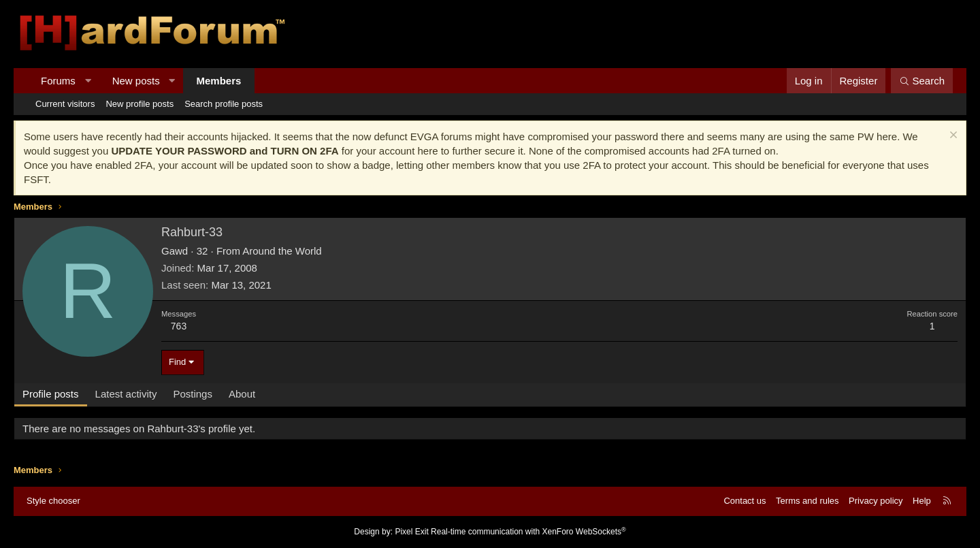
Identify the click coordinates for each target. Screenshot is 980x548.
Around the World (282, 251)
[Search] (922, 81)
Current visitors (65, 104)
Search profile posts (224, 104)
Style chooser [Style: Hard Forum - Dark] (53, 501)
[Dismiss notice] (952, 136)
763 (179, 326)
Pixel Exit (411, 532)
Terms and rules (807, 501)
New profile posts (140, 104)
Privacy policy (876, 501)
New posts (136, 81)
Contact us (745, 501)
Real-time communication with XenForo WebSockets (528, 532)
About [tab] (242, 394)
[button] (87, 81)
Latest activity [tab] (126, 394)
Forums (58, 81)
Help (922, 501)
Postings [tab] (193, 394)
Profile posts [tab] (51, 394)
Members (219, 81)
